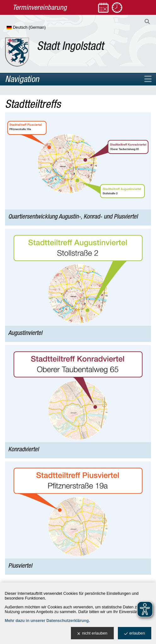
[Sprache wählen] (36, 28)
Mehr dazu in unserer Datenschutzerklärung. (47, 621)
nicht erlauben (92, 633)
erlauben (135, 633)
